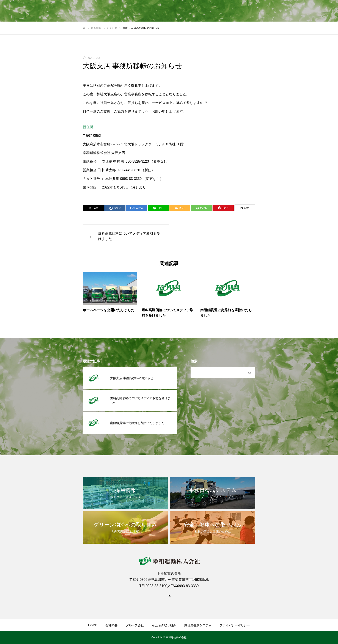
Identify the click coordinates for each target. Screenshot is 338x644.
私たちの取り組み (164, 625)
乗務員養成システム (198, 625)
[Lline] (158, 208)
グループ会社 (135, 625)
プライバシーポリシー (235, 625)
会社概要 (111, 625)
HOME (93, 625)
